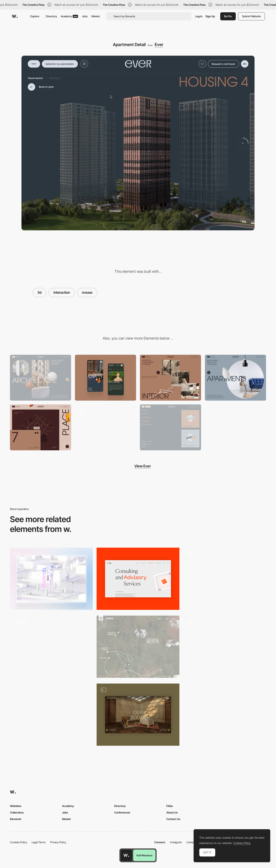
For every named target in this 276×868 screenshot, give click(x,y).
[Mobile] (106, 378)
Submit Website (251, 16)
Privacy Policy (58, 842)
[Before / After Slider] (235, 378)
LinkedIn (191, 842)
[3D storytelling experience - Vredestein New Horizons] (225, 645)
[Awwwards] (15, 16)
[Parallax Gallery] (170, 378)
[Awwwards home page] (126, 855)
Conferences (122, 812)
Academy (69, 16)
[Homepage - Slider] (138, 715)
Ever (159, 45)
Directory (51, 16)
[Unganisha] (138, 647)
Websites (16, 806)
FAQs (170, 806)
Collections (17, 812)
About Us (172, 812)
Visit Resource (144, 855)
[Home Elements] (51, 647)
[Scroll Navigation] (106, 427)
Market (96, 16)
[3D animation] (51, 579)
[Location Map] (41, 427)
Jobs (85, 16)
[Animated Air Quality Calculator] (225, 579)
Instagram (176, 842)
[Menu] (170, 427)
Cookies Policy (18, 842)
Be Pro (228, 16)
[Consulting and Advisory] (138, 579)
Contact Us (173, 819)
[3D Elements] (51, 715)
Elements (16, 819)
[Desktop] (41, 378)
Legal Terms (39, 842)
